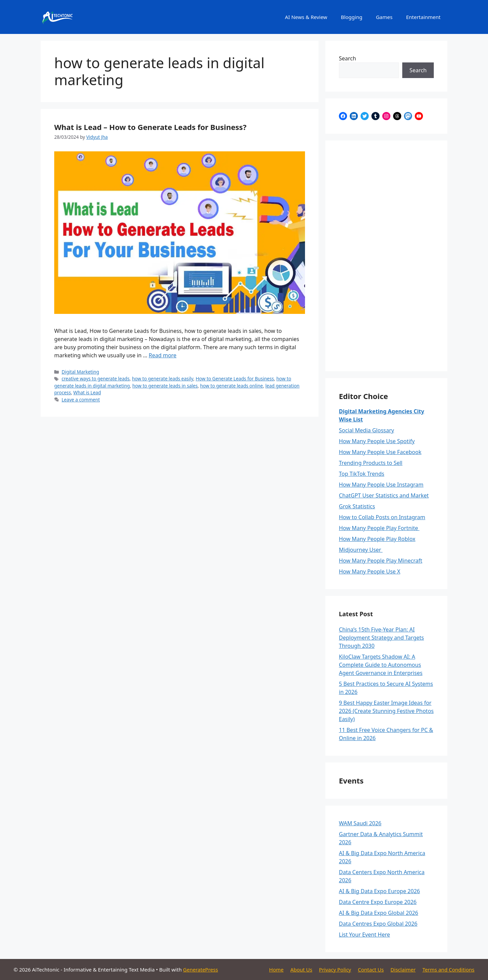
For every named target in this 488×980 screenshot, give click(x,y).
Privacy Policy (335, 969)
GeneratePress (200, 969)
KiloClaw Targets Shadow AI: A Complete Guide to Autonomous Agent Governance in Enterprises (381, 665)
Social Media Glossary (367, 430)
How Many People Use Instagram (381, 485)
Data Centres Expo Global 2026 (378, 924)
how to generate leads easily (162, 379)
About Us (301, 969)
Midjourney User (361, 550)
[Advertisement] (386, 256)
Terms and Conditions (448, 969)
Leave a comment (81, 400)
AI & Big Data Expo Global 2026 (379, 913)
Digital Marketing (80, 372)
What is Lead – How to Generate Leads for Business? (150, 127)
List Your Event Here (364, 935)
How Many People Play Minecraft (381, 561)
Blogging (352, 17)
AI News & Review (306, 17)
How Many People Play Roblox (377, 539)
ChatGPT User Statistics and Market (384, 495)
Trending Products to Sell (371, 463)
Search (348, 58)
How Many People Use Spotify (377, 441)
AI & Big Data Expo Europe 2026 (379, 891)
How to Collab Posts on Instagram (382, 517)
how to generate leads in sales (165, 386)
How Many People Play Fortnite (379, 528)
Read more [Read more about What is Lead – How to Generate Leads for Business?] (163, 355)
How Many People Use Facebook (380, 452)
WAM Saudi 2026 (360, 823)
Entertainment (423, 17)
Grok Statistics (357, 506)
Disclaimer (403, 969)
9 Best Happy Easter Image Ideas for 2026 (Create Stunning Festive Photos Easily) (386, 711)
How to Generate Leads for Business (235, 379)
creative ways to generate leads (96, 379)
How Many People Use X (370, 571)
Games (384, 17)
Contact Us (371, 969)
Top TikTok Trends (362, 474)
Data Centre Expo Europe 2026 (378, 902)
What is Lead (87, 392)
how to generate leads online (231, 386)
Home (276, 969)
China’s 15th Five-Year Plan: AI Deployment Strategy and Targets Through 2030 (381, 638)
